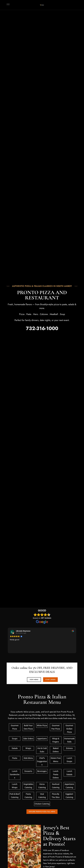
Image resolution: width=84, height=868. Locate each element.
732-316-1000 (42, 328)
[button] (33, 680)
